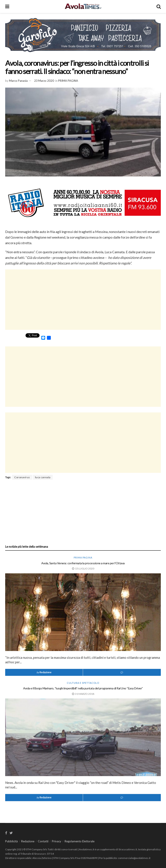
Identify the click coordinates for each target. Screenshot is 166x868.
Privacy (57, 841)
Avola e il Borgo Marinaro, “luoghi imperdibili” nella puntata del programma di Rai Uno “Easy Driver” (83, 688)
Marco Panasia (18, 81)
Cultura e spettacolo (83, 683)
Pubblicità (11, 841)
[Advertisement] (83, 300)
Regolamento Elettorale (80, 841)
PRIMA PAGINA (68, 81)
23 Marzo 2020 (44, 81)
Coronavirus (22, 477)
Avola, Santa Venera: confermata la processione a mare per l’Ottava (83, 563)
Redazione (45, 672)
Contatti (43, 841)
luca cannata (43, 477)
